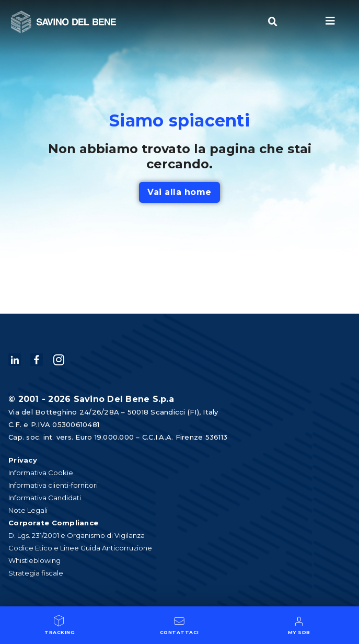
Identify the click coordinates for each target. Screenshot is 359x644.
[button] (273, 22)
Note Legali (28, 510)
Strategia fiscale (36, 573)
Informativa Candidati (45, 498)
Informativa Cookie (41, 473)
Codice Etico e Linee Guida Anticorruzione (80, 548)
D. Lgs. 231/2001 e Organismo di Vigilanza (77, 535)
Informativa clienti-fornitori (53, 485)
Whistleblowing (34, 560)
